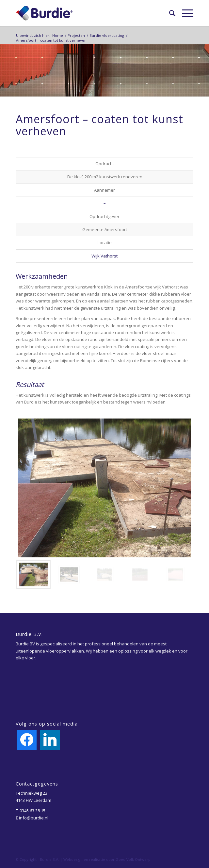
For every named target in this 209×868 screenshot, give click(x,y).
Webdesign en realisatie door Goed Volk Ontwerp (107, 859)
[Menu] (184, 13)
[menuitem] (169, 13)
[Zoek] (169, 13)
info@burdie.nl (34, 818)
